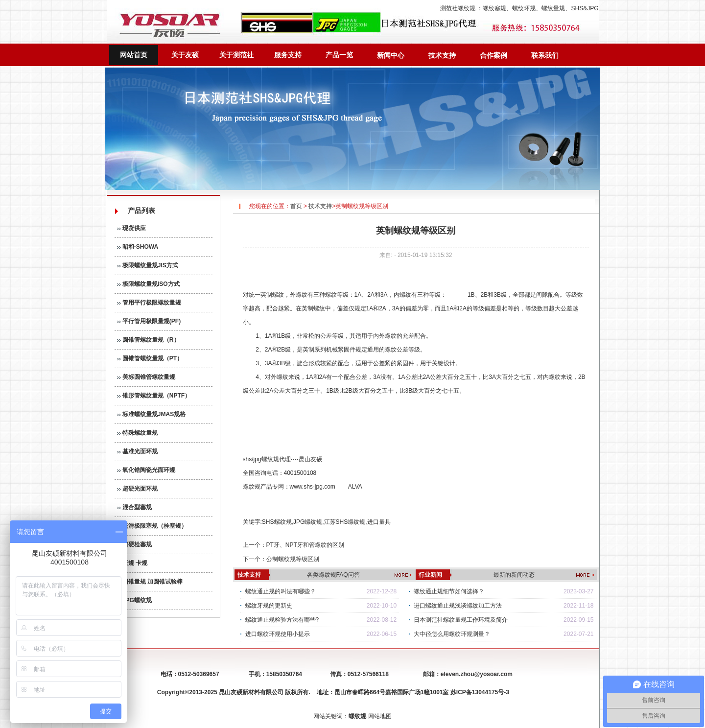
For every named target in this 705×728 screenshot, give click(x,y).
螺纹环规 (524, 8)
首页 (296, 206)
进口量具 (379, 522)
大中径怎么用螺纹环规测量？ (452, 634)
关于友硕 (185, 55)
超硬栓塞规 (134, 544)
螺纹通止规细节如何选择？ (449, 591)
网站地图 (380, 716)
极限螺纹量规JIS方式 (148, 265)
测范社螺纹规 (458, 8)
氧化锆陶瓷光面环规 (146, 470)
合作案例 (493, 55)
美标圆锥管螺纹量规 (146, 377)
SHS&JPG (585, 8)
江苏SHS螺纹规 (345, 522)
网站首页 (134, 55)
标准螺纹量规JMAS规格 (152, 414)
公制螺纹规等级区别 (293, 559)
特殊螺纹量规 (137, 433)
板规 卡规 (132, 563)
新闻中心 (391, 55)
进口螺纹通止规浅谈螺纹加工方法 (458, 606)
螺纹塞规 (494, 8)
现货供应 (131, 228)
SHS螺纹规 (277, 522)
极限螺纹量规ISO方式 (148, 284)
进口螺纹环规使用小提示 (278, 634)
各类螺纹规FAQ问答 (333, 575)
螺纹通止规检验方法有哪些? (282, 620)
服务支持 (288, 55)
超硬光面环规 (137, 489)
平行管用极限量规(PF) (149, 321)
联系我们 (545, 55)
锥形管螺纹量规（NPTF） (154, 396)
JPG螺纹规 (134, 600)
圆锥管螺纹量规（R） (148, 340)
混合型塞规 (134, 507)
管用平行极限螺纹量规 (149, 303)
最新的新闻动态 (514, 575)
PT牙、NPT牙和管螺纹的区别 (305, 545)
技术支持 (442, 55)
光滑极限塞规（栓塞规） (152, 526)
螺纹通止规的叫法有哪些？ (281, 591)
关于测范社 (236, 55)
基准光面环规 (137, 451)
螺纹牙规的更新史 (269, 606)
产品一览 (339, 55)
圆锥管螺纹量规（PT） (150, 358)
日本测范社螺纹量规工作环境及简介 (461, 620)
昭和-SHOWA (138, 247)
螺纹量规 (553, 8)
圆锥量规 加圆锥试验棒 (150, 582)
